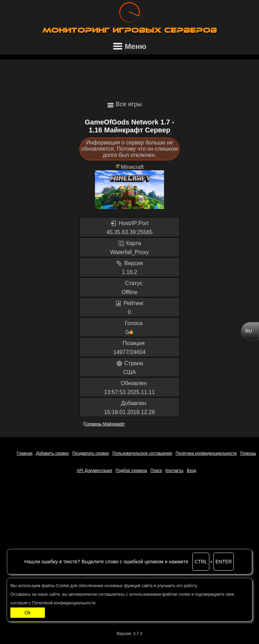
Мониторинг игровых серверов (130, 30)
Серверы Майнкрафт (104, 424)
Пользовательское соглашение (142, 453)
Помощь (248, 453)
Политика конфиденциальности (206, 453)
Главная (25, 453)
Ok (28, 613)
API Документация (94, 471)
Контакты (174, 471)
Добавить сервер (52, 453)
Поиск (156, 471)
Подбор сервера (131, 471)
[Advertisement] (129, 77)
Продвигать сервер (90, 453)
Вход (191, 471)
